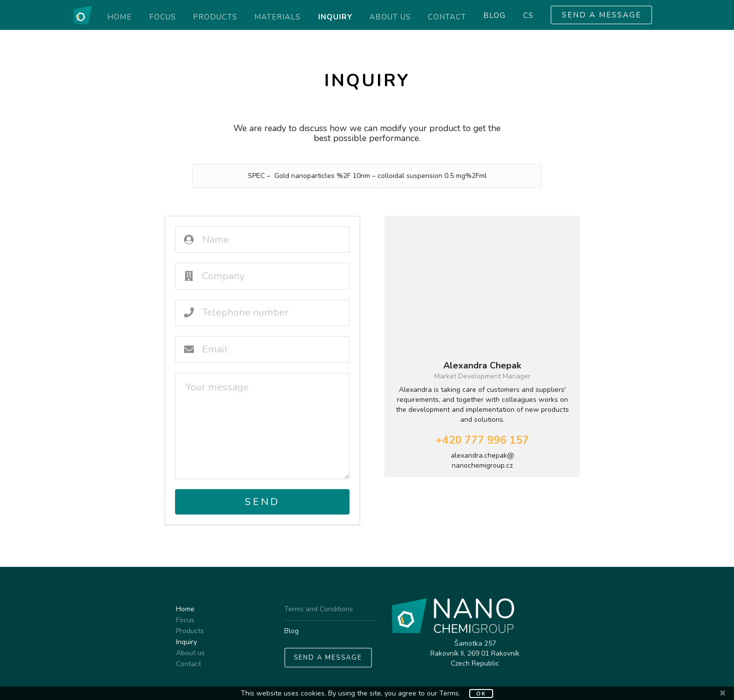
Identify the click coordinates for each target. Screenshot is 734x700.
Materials (277, 17)
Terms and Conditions (319, 610)
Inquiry (335, 17)
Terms (449, 693)
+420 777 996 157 (482, 440)
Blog (494, 16)
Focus (163, 17)
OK (481, 694)
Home (119, 17)
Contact (447, 17)
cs (528, 16)
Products (215, 17)
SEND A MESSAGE (602, 15)
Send (262, 502)
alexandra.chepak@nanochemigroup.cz (482, 460)
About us (390, 17)
